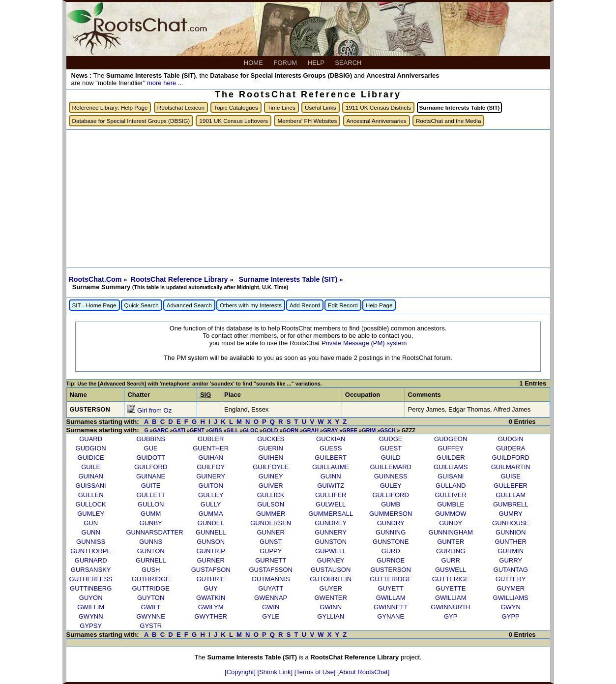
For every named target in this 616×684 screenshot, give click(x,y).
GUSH (151, 570)
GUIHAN (211, 458)
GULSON (271, 504)
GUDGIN (511, 439)
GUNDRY (391, 523)
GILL (233, 430)
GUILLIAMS (451, 467)
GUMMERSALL (331, 514)
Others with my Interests (251, 305)
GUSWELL (451, 570)
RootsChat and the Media (449, 121)
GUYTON (151, 598)
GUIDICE (91, 458)
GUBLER (211, 439)
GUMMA (211, 514)
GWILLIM (91, 607)
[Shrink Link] (276, 672)
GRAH (311, 430)
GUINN (331, 476)
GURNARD (91, 560)
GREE (350, 430)
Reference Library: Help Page (110, 107)
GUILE (91, 467)
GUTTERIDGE (391, 579)
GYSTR (151, 626)
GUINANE (151, 476)
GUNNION (511, 532)
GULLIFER (331, 495)
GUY (211, 588)
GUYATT (271, 588)
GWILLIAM (451, 598)
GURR (451, 560)
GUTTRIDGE (151, 588)
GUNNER (271, 532)
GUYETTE (451, 588)
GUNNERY (331, 532)
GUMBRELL (511, 504)
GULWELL (331, 504)
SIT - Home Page (94, 305)
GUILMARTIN (511, 467)
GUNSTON (331, 542)
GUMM (151, 514)
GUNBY (151, 523)
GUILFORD (151, 467)
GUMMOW (451, 514)
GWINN (331, 607)
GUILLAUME (331, 467)
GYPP (511, 616)
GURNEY (331, 560)
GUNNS (151, 542)
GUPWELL (331, 551)
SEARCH (349, 63)
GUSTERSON (391, 570)
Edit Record (343, 305)
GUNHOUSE (511, 523)
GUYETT (391, 588)
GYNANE (391, 616)
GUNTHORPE (91, 551)
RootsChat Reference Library (180, 279)
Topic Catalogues (236, 107)
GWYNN (91, 616)
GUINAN (91, 476)
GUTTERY (511, 579)
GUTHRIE (211, 579)
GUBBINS (151, 439)
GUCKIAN (331, 439)
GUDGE (391, 439)
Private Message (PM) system (364, 343)
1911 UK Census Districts (378, 107)
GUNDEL (211, 523)
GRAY (330, 430)
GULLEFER (511, 486)
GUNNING (391, 532)
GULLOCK (91, 504)
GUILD (391, 458)
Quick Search (142, 305)
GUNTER (451, 542)
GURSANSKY (91, 570)
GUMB (391, 504)
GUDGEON (451, 439)
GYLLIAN (331, 616)
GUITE (151, 486)
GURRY (511, 560)
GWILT (151, 607)
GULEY (391, 486)
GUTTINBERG (91, 588)
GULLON (151, 504)
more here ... (165, 83)
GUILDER (451, 458)
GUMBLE (451, 504)
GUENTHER (211, 448)
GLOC (250, 430)
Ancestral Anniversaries (377, 121)
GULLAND (451, 486)
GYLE (271, 616)
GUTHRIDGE (151, 579)
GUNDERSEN (271, 523)
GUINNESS (391, 476)
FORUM (286, 63)
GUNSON (211, 542)
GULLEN (91, 495)
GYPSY (91, 626)
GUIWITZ (331, 486)
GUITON (211, 486)
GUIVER (271, 486)
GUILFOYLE (271, 467)
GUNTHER (511, 542)
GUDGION (91, 448)
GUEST (391, 448)
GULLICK (271, 495)
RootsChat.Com (95, 279)
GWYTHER (210, 616)
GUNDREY (331, 523)
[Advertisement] (308, 199)
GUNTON (151, 551)
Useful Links (321, 107)
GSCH (388, 430)
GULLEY (211, 495)
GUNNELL (211, 532)
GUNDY (451, 523)
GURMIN (511, 551)
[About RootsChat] (363, 672)
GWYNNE (151, 616)
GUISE (510, 476)
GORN (291, 430)
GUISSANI (91, 486)
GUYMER (511, 588)
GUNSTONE (391, 542)
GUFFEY (451, 448)
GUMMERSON (391, 514)
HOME (254, 63)
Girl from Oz (154, 410)
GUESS (331, 448)
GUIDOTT (151, 458)
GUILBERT (331, 458)
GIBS (215, 430)
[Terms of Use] (316, 672)
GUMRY (511, 514)
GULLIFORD (390, 495)
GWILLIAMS (511, 598)
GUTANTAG (511, 570)
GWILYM (211, 607)
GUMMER (271, 514)
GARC (161, 430)
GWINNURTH (451, 607)
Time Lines (281, 107)
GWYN (510, 607)
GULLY (211, 504)
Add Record (305, 305)
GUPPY (271, 551)
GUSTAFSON (211, 570)
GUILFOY (211, 467)
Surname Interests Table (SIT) (289, 279)
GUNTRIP (211, 551)
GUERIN (271, 448)
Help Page (379, 305)
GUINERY (211, 476)
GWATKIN (211, 598)
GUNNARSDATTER (155, 532)
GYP (451, 616)
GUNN (91, 532)
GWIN (271, 607)
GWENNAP (271, 598)
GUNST (271, 542)
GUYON (91, 598)
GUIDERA (511, 448)
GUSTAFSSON (271, 570)
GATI (179, 430)
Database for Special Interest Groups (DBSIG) (131, 121)
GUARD (91, 439)
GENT (197, 430)
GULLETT (151, 495)
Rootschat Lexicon (181, 107)
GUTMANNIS (271, 579)
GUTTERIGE (451, 579)
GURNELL (151, 560)
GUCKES (271, 439)
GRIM (369, 430)
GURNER (211, 560)
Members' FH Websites (307, 121)
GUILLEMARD (391, 467)
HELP (317, 63)
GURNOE (391, 560)
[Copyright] (241, 672)
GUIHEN (271, 458)
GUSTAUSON (331, 570)
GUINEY (271, 476)
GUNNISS (91, 542)
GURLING (451, 551)
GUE (151, 448)
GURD (391, 551)
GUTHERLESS (91, 579)
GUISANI (451, 476)
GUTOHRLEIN (331, 579)
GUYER (331, 588)
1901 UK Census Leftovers (234, 121)
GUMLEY (91, 514)
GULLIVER (451, 495)
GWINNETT (391, 607)
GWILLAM (391, 598)
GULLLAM (511, 495)
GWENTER (330, 598)
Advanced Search (189, 305)
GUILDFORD (511, 458)
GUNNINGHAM (451, 532)
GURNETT (271, 560)
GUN (91, 523)
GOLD (270, 430)
